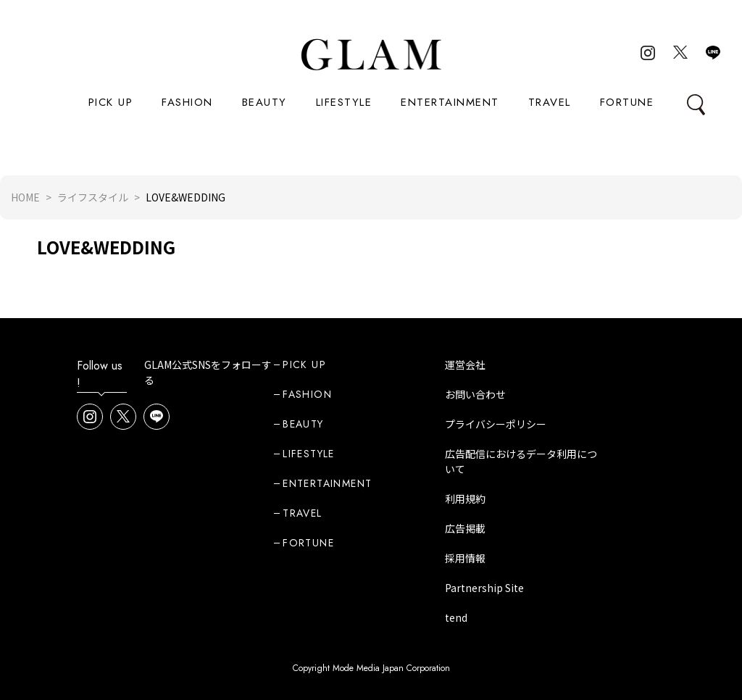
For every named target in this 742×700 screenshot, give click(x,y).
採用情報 (465, 558)
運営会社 (465, 364)
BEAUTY (264, 102)
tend (456, 617)
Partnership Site (484, 588)
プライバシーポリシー (496, 424)
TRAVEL (550, 102)
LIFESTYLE (344, 102)
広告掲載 (465, 528)
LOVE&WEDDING (106, 247)
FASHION (187, 102)
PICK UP (111, 102)
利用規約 (465, 499)
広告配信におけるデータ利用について (521, 461)
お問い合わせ (475, 394)
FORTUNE (627, 102)
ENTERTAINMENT (450, 102)
